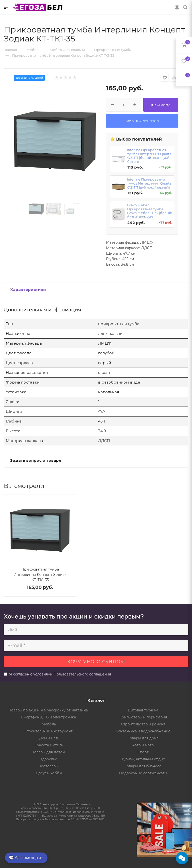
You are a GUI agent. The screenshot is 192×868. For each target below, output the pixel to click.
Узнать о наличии (142, 121)
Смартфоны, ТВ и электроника (49, 717)
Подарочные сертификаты (143, 773)
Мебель (49, 724)
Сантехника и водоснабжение (143, 731)
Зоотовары (48, 766)
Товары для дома (143, 738)
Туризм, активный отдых (143, 759)
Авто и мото (143, 745)
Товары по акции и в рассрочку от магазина (48, 710)
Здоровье (48, 759)
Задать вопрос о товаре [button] (36, 460)
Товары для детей (48, 752)
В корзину (161, 105)
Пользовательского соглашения (82, 674)
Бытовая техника (143, 710)
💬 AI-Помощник (26, 858)
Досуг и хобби (49, 773)
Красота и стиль (49, 745)
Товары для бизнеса (143, 766)
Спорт (143, 752)
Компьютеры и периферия (143, 717)
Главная (10, 50)
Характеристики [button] (28, 290)
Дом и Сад (48, 738)
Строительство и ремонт (143, 724)
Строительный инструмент (48, 731)
